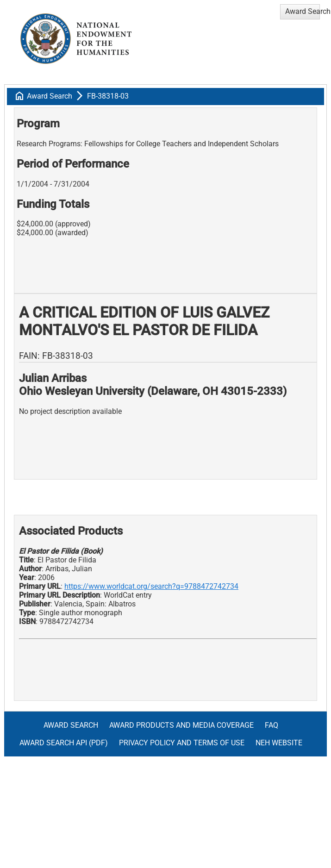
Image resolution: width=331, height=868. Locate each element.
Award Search (50, 96)
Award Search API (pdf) (64, 743)
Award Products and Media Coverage (181, 725)
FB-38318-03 (108, 96)
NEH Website (279, 743)
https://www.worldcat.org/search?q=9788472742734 (151, 586)
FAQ (272, 725)
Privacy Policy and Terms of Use (182, 743)
